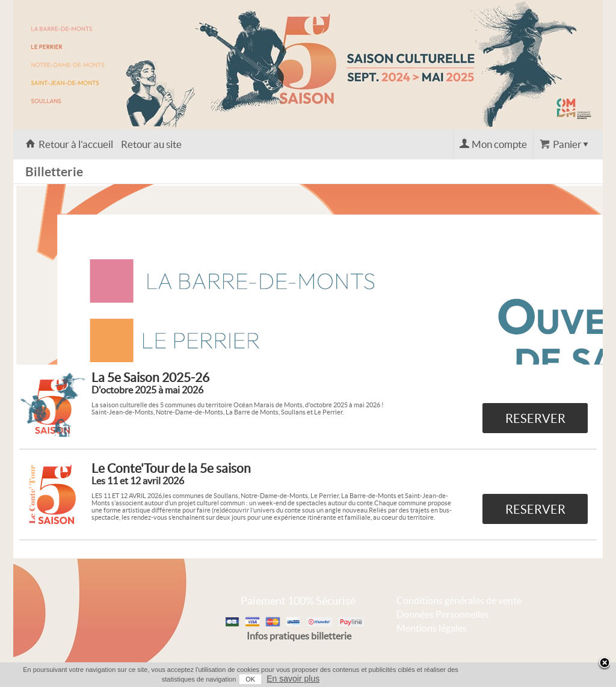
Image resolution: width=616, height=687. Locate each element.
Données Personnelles (443, 614)
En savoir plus (293, 679)
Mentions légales (432, 628)
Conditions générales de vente (459, 600)
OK (250, 679)
